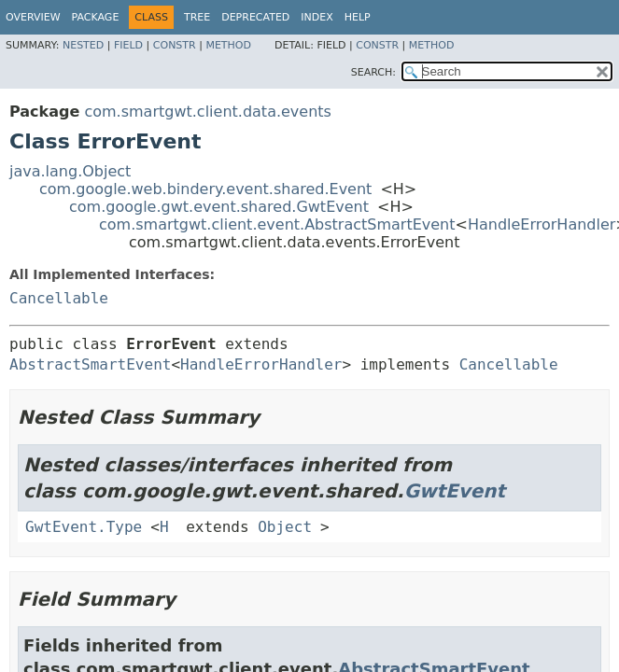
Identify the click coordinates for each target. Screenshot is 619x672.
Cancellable (59, 298)
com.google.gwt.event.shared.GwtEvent (219, 207)
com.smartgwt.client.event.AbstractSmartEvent (277, 224)
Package (96, 17)
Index (317, 17)
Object (285, 527)
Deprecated (255, 17)
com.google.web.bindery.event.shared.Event (205, 189)
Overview (33, 17)
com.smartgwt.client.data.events (208, 112)
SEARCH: (373, 72)
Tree (197, 17)
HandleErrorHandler (542, 224)
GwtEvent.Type (84, 527)
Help (358, 17)
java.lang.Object (70, 171)
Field (128, 45)
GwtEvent (455, 491)
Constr (175, 45)
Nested (83, 45)
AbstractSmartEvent (90, 364)
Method (228, 45)
